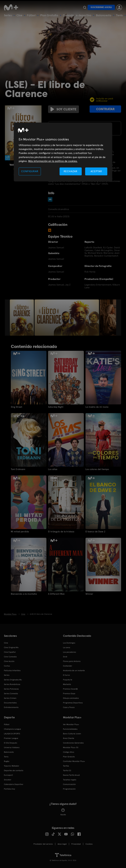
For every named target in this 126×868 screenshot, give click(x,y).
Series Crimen (10, 698)
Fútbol (31, 15)
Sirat (65, 657)
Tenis (119, 15)
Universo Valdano (12, 747)
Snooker (8, 780)
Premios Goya (69, 694)
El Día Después (10, 743)
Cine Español (10, 652)
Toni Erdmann (18, 469)
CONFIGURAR (30, 171)
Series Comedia (11, 694)
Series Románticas (12, 684)
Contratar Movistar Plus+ (74, 761)
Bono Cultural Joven (72, 734)
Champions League (12, 729)
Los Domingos (69, 643)
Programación (69, 789)
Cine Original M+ (11, 647)
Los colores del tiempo (97, 469)
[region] (63, 152)
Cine (19, 15)
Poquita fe (68, 680)
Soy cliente (63, 109)
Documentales (10, 703)
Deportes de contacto (14, 770)
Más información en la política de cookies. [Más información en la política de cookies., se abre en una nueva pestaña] (53, 161)
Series (8, 15)
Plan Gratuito (49, 15)
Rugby (7, 761)
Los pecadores (69, 652)
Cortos (7, 666)
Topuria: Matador (12, 766)
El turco (66, 675)
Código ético (69, 752)
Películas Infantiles (12, 670)
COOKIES (89, 844)
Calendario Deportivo (14, 784)
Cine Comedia (10, 657)
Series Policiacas (11, 689)
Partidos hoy (9, 789)
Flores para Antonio (72, 661)
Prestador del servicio (43, 844)
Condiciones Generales (73, 743)
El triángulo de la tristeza (61, 532)
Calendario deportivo (77, 15)
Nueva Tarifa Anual (71, 775)
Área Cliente (69, 738)
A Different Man (56, 594)
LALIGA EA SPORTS (12, 734)
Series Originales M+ (13, 680)
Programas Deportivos (73, 703)
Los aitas (53, 469)
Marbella (67, 684)
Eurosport (8, 775)
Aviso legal (62, 844)
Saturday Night (56, 407)
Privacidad (76, 844)
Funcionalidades (70, 729)
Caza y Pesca (69, 707)
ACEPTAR (96, 171)
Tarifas (66, 766)
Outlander (68, 666)
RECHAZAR (71, 171)
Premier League (11, 738)
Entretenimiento (11, 707)
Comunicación (69, 784)
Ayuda (63, 812)
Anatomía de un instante (74, 670)
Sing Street (16, 407)
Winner (89, 594)
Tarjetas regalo (70, 780)
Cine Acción (9, 661)
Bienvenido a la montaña (24, 594)
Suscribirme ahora (101, 7)
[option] (22, 318)
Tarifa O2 (67, 770)
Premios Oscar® (70, 689)
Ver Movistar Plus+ (71, 724)
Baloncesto (104, 15)
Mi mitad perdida (20, 532)
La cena (67, 647)
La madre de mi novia (97, 407)
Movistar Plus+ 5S (71, 747)
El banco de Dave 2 (95, 532)
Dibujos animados (71, 698)
